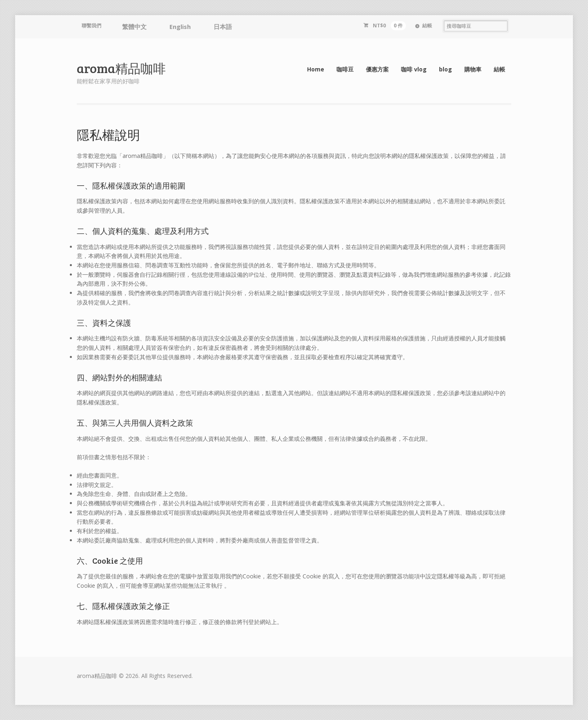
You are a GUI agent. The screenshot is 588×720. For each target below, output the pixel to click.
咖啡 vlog (414, 69)
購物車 (473, 69)
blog (445, 69)
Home (316, 69)
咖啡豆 (345, 69)
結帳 (427, 26)
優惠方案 (377, 69)
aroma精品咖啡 (121, 68)
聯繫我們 (91, 26)
